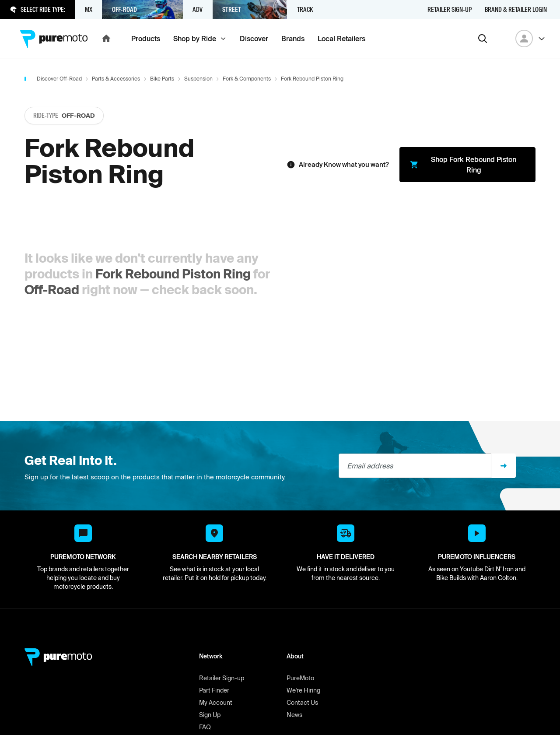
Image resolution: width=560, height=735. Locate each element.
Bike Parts (162, 79)
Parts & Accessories (116, 79)
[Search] (483, 39)
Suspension (198, 79)
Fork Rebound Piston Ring (173, 274)
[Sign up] (504, 466)
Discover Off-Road (59, 79)
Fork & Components (247, 79)
